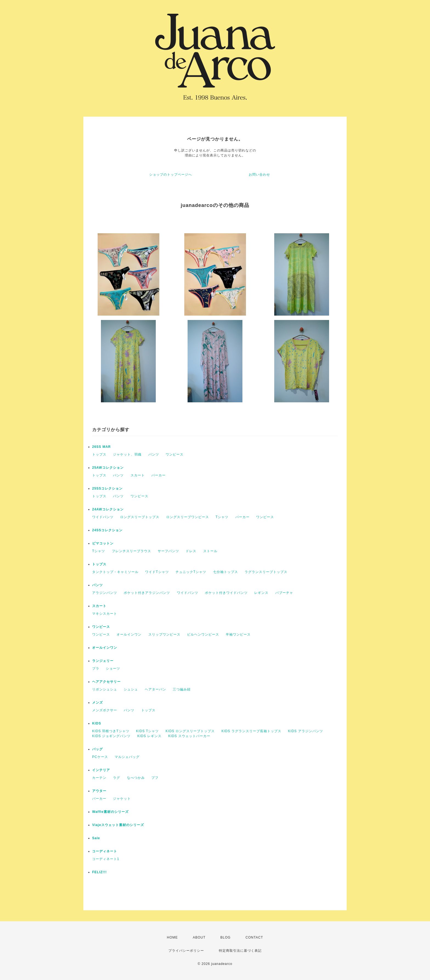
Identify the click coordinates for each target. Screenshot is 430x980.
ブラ (96, 669)
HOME (172, 937)
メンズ (97, 703)
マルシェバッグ (127, 757)
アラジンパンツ (105, 593)
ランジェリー (103, 661)
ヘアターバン (155, 689)
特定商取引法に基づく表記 (240, 951)
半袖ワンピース (238, 634)
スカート (138, 475)
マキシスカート (105, 614)
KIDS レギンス (149, 736)
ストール (210, 551)
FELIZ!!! (99, 872)
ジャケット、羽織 (127, 454)
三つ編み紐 (182, 689)
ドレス (191, 551)
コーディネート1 (106, 859)
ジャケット (122, 799)
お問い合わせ (259, 175)
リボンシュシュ (105, 689)
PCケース (100, 757)
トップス (99, 454)
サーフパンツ (168, 551)
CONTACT (254, 937)
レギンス (261, 593)
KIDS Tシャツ (147, 731)
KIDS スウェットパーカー (189, 736)
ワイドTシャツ (157, 572)
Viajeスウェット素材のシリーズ (118, 825)
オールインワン (129, 634)
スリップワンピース (164, 634)
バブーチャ (284, 593)
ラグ (117, 778)
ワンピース (175, 454)
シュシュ (131, 689)
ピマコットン (103, 543)
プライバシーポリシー (186, 951)
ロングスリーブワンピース (188, 517)
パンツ (154, 454)
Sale (96, 838)
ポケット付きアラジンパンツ (147, 593)
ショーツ (113, 669)
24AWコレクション (108, 509)
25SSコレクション (107, 488)
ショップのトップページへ (171, 175)
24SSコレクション (107, 530)
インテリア (101, 770)
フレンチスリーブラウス (131, 551)
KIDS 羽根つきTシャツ (111, 731)
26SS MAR (101, 447)
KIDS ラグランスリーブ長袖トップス (251, 731)
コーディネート (105, 851)
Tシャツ (222, 517)
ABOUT (199, 937)
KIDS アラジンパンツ (305, 731)
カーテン (99, 778)
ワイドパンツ (103, 517)
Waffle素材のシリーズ (110, 812)
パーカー (159, 475)
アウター (99, 791)
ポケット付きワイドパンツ (226, 593)
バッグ (97, 749)
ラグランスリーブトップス (266, 572)
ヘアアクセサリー (106, 682)
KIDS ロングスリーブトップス (190, 731)
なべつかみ (136, 778)
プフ (155, 778)
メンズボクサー (105, 710)
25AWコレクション (108, 468)
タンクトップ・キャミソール (115, 572)
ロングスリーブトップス (140, 517)
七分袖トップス (226, 572)
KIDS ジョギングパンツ (111, 736)
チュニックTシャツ (191, 572)
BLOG (226, 937)
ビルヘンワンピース (203, 634)
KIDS (97, 723)
